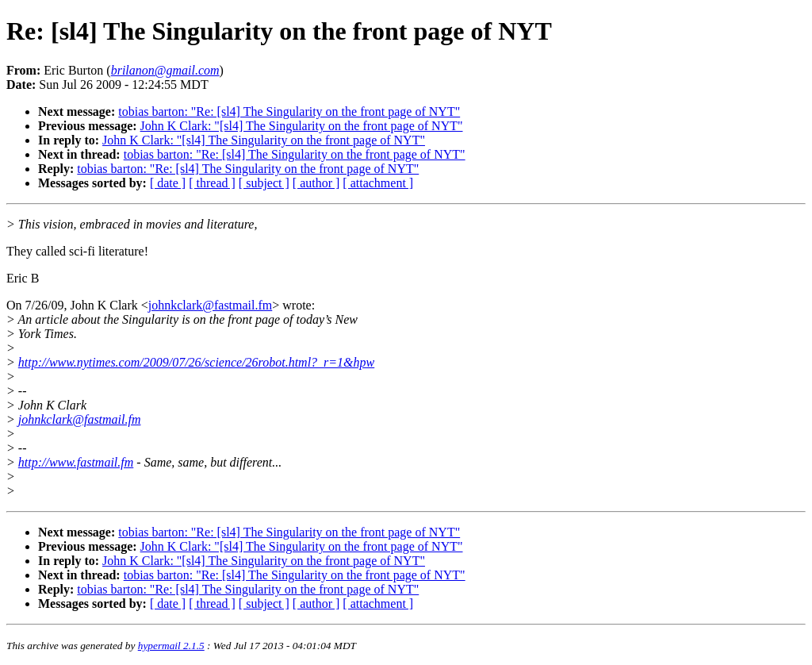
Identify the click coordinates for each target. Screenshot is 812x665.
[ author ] (316, 183)
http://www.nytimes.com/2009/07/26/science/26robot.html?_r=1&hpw (196, 362)
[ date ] (168, 183)
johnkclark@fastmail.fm (210, 305)
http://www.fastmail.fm (76, 462)
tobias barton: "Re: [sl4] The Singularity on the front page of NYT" (289, 111)
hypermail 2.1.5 (171, 646)
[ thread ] (212, 183)
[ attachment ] (378, 183)
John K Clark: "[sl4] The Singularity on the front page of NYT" (302, 126)
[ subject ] (264, 183)
